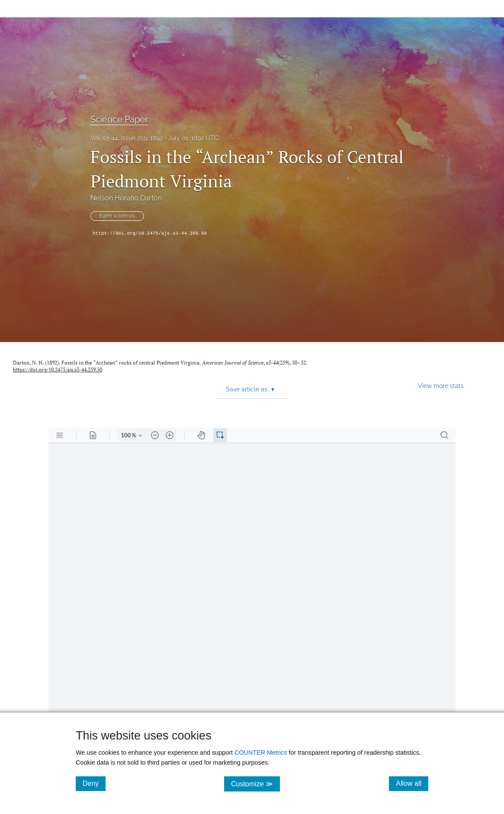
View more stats (441, 386)
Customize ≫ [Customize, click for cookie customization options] (255, 783)
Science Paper (119, 120)
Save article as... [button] (250, 389)
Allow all (412, 783)
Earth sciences (117, 216)
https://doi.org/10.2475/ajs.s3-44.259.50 (150, 233)
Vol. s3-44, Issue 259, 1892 (127, 138)
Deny (94, 783)
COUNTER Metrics (261, 753)
